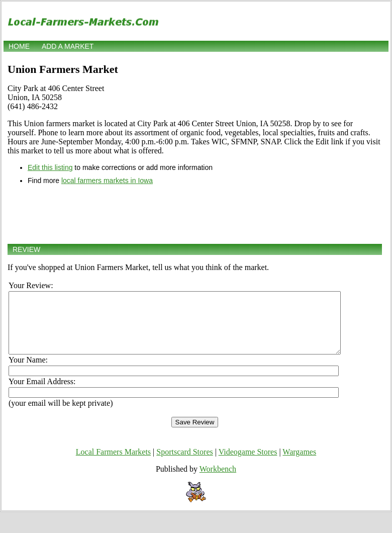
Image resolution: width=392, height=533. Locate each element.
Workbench (218, 481)
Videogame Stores (248, 464)
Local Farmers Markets (113, 464)
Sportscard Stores (184, 464)
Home (19, 46)
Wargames (299, 464)
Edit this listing (50, 167)
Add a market (68, 46)
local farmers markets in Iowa (107, 181)
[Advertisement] (195, 214)
